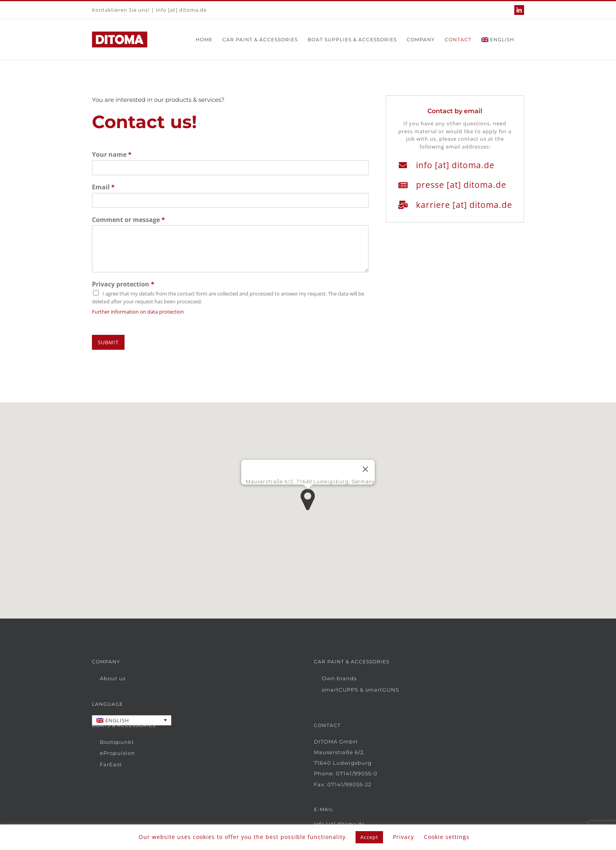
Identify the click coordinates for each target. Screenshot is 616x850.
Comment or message (128, 220)
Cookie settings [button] (447, 837)
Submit (108, 342)
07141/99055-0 (357, 773)
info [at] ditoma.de (181, 10)
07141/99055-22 (349, 784)
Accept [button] (369, 837)
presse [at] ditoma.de (462, 185)
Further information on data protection (138, 312)
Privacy (403, 837)
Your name (112, 155)
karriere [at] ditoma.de (465, 205)
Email (103, 187)
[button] (308, 500)
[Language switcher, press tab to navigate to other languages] (132, 720)
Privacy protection (123, 284)
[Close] (365, 469)
